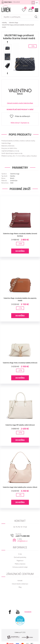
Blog (20, 587)
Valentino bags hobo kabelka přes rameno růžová (20, 487)
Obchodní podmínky (20, 557)
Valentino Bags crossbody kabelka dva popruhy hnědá (20, 299)
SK (33, 3)
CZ (37, 3)
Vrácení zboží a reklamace (20, 584)
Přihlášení (16, 2)
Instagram (28, 612)
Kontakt (20, 581)
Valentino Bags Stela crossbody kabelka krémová (20, 363)
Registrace (20, 561)
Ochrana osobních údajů (20, 567)
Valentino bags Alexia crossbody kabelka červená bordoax (20, 235)
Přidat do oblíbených (22, 116)
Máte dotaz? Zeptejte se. (20, 123)
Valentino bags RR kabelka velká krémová (20, 425)
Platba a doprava (20, 564)
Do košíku (20, 251)
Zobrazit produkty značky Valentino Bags (20, 103)
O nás (20, 554)
